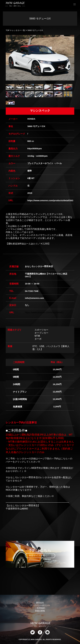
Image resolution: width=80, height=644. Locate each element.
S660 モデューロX (35, 30)
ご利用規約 (40, 608)
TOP (8, 30)
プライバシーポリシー (40, 605)
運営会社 (40, 603)
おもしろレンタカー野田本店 (39, 266)
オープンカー (41, 333)
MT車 (37, 336)
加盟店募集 (40, 611)
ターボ (38, 339)
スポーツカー (41, 330)
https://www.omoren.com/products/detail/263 (50, 200)
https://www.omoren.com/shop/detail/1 (44, 312)
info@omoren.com (34, 298)
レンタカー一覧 (18, 30)
